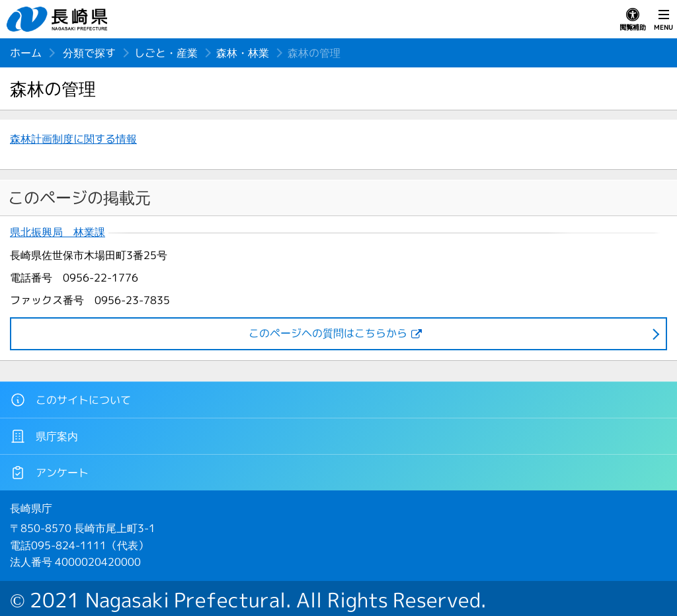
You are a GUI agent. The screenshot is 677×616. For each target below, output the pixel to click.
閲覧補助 (633, 20)
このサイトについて (70, 400)
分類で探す (89, 53)
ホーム (26, 53)
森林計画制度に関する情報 (73, 139)
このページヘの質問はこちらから (328, 333)
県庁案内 (44, 436)
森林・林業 (243, 53)
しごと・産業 (166, 53)
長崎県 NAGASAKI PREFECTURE (59, 19)
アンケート (49, 473)
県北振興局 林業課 (58, 232)
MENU (663, 20)
